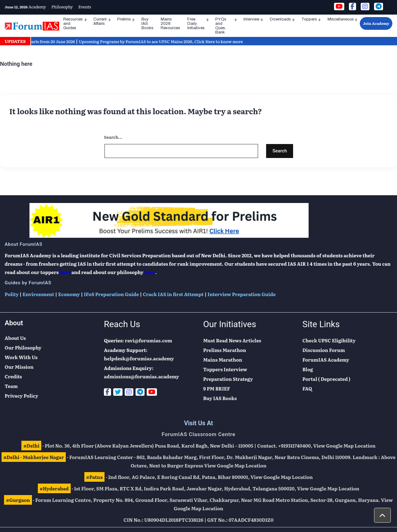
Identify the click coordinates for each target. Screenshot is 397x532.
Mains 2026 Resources (170, 24)
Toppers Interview (225, 369)
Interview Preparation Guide (241, 294)
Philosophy (62, 7)
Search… (113, 137)
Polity (12, 294)
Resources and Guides (73, 24)
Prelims (124, 19)
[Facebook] (107, 392)
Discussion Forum (324, 350)
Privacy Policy (21, 396)
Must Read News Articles (232, 340)
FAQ (307, 388)
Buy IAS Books (147, 24)
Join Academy (376, 23)
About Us (15, 338)
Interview (251, 19)
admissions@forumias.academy (141, 376)
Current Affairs (100, 21)
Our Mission (19, 367)
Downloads (280, 19)
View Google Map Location (344, 446)
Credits (13, 376)
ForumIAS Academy (326, 360)
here (65, 272)
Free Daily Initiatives (196, 24)
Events (85, 7)
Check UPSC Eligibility (329, 340)
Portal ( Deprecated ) (326, 379)
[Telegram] (140, 392)
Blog (308, 369)
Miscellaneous (341, 19)
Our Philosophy (23, 347)
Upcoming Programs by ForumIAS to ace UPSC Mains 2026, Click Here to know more (165, 41)
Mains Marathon (223, 360)
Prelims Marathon (225, 350)
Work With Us (21, 357)
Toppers (309, 19)
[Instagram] (129, 392)
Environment (38, 294)
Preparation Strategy (228, 379)
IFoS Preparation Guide (111, 294)
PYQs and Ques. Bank (221, 26)
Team (11, 386)
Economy (69, 294)
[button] (382, 515)
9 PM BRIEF (217, 388)
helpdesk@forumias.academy (139, 358)
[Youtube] (152, 392)
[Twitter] (118, 392)
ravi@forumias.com (149, 340)
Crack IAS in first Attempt (173, 294)
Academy (37, 7)
